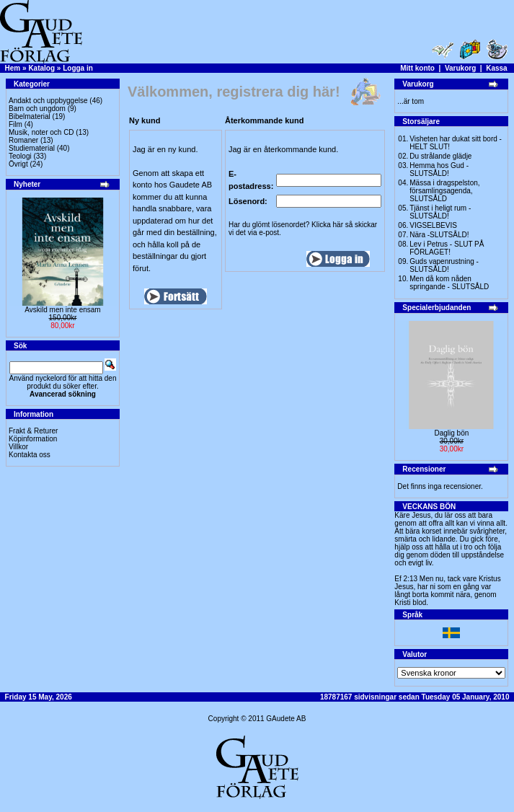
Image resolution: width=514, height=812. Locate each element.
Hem (13, 68)
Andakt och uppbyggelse (48, 101)
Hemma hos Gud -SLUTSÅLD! (439, 169)
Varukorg (460, 68)
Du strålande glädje (440, 156)
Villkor (18, 447)
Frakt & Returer (33, 431)
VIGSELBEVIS (433, 225)
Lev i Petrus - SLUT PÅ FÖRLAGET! (447, 248)
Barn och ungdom (37, 109)
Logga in (78, 68)
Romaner (23, 140)
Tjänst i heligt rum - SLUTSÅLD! (440, 212)
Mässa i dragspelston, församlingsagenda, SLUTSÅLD (444, 191)
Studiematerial (32, 148)
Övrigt (18, 164)
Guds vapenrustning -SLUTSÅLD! (444, 265)
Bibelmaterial (30, 116)
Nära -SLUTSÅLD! (439, 235)
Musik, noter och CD (41, 132)
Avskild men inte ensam (62, 310)
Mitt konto (417, 68)
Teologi (20, 156)
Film (15, 124)
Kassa (496, 68)
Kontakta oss (30, 455)
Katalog (41, 68)
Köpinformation (33, 439)
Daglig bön (451, 433)
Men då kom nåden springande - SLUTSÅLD (449, 283)
